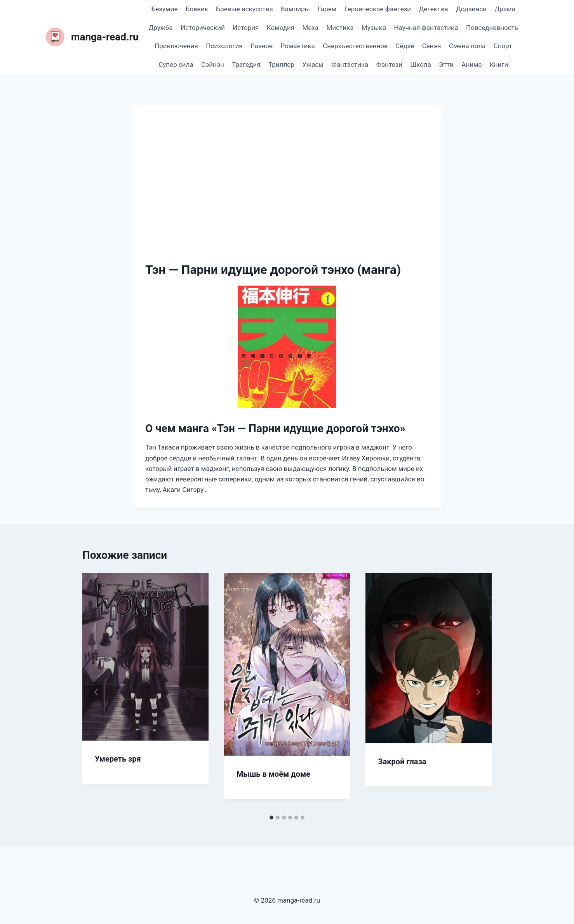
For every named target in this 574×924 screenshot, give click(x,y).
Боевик (197, 9)
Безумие (165, 9)
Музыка (374, 28)
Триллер (281, 65)
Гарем (327, 9)
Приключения (176, 46)
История (246, 28)
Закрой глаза (402, 762)
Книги (499, 65)
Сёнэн (432, 46)
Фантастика (350, 65)
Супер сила (176, 65)
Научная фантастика (426, 28)
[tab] (271, 818)
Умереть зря (118, 759)
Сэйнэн (213, 65)
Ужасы (313, 65)
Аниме (471, 65)
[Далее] (478, 692)
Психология (224, 46)
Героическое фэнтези (378, 9)
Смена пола (467, 46)
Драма (505, 9)
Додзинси (471, 9)
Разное (262, 46)
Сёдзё (405, 46)
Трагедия (246, 65)
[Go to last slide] (96, 692)
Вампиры (295, 9)
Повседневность (492, 28)
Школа (421, 65)
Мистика (340, 28)
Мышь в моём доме (273, 774)
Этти (446, 65)
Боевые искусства (244, 9)
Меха (311, 28)
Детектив (433, 9)
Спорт (503, 46)
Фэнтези (389, 65)
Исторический (203, 28)
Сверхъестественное (355, 46)
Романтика (297, 46)
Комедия (281, 28)
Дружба (161, 28)
